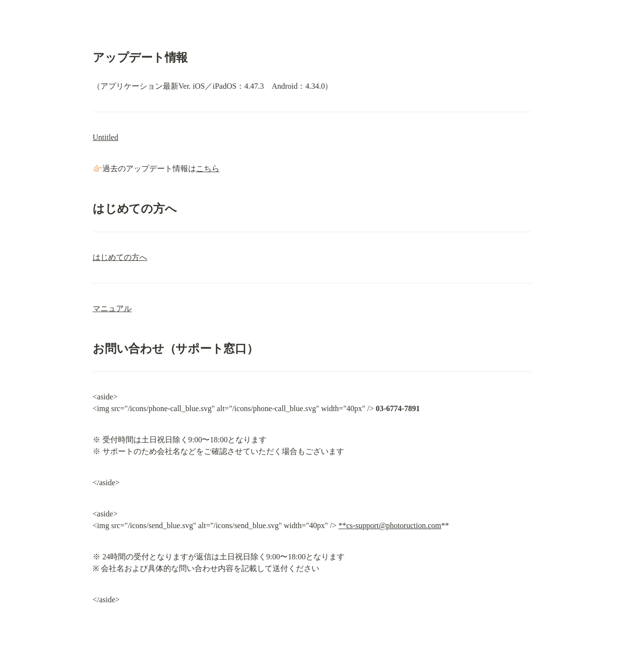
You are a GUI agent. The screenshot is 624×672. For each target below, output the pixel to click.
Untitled (105, 137)
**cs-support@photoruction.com (390, 525)
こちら (208, 168)
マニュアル (112, 308)
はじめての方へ (120, 257)
